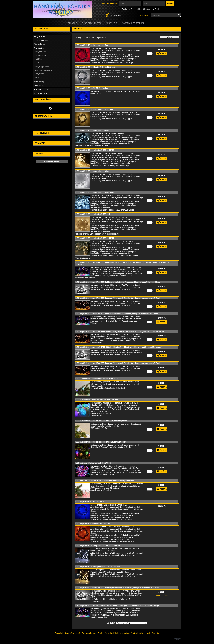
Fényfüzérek (100, 38)
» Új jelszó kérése (143, 9)
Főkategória (79, 38)
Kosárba (163, 53)
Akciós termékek (40, 93)
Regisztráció (69, 633)
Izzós (38, 62)
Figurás (38, 77)
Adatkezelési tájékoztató (149, 633)
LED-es (39, 59)
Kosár (78, 633)
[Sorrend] (132, 623)
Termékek (59, 633)
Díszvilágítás (89, 38)
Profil (100, 633)
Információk (108, 633)
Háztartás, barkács (41, 89)
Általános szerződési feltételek (126, 633)
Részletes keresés (89, 633)
